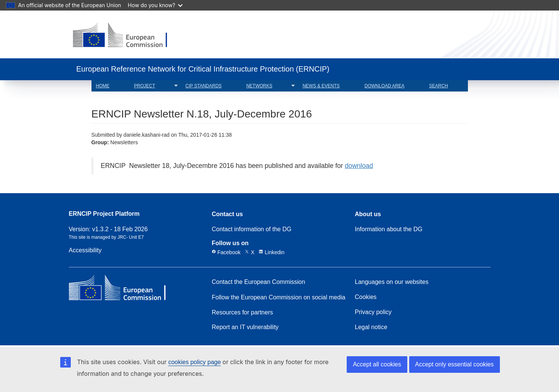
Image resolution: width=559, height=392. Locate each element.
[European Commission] (126, 36)
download (359, 166)
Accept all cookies (377, 364)
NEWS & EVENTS (321, 86)
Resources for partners (243, 313)
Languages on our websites (392, 282)
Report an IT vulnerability (245, 327)
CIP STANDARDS (204, 86)
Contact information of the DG (252, 229)
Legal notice (371, 327)
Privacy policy (373, 312)
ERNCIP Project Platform (104, 214)
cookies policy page (195, 362)
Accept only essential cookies (455, 364)
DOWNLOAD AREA (384, 86)
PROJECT (154, 86)
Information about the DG (389, 229)
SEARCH (439, 86)
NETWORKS (268, 86)
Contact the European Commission (259, 282)
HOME (103, 86)
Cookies (366, 297)
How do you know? (155, 5)
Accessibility (85, 250)
